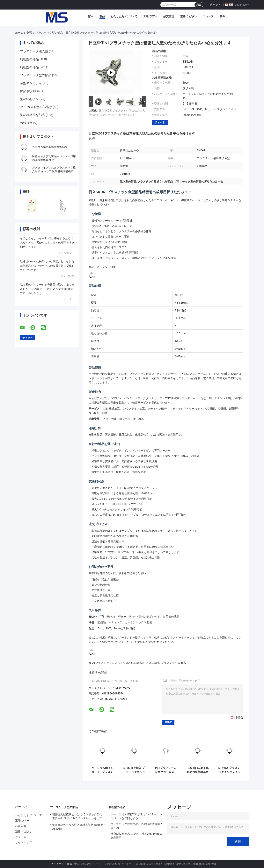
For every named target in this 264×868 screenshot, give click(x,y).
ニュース (208, 16)
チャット (215, 4)
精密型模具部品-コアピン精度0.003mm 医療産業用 (136, 836)
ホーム (19, 33)
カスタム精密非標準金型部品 (50, 147)
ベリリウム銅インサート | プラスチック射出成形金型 (102, 770)
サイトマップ (23, 842)
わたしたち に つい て (124, 16)
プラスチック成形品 (173, 663)
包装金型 (26, 123)
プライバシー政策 (61, 864)
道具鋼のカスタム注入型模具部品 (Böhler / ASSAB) (78, 827)
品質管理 (169, 16)
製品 (102, 16)
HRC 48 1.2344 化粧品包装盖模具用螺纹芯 (198, 770)
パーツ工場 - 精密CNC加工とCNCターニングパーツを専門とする (136, 816)
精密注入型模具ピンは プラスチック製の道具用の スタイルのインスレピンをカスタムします (77, 817)
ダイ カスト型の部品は (36, 107)
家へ (91, 16)
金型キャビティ (31, 83)
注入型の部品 (151, 663)
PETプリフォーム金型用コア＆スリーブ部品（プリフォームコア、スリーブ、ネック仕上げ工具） (166, 770)
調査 (199, 5)
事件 (222, 16)
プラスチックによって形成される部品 (119, 663)
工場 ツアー (150, 16)
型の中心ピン (29, 99)
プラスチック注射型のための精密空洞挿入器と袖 (137, 826)
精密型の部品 (29, 59)
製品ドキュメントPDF (102, 267)
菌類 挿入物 (28, 91)
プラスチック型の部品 (49, 33)
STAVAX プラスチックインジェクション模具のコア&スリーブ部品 (229, 770)
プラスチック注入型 (34, 51)
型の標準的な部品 (33, 115)
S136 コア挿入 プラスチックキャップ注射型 (134, 770)
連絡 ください (189, 16)
